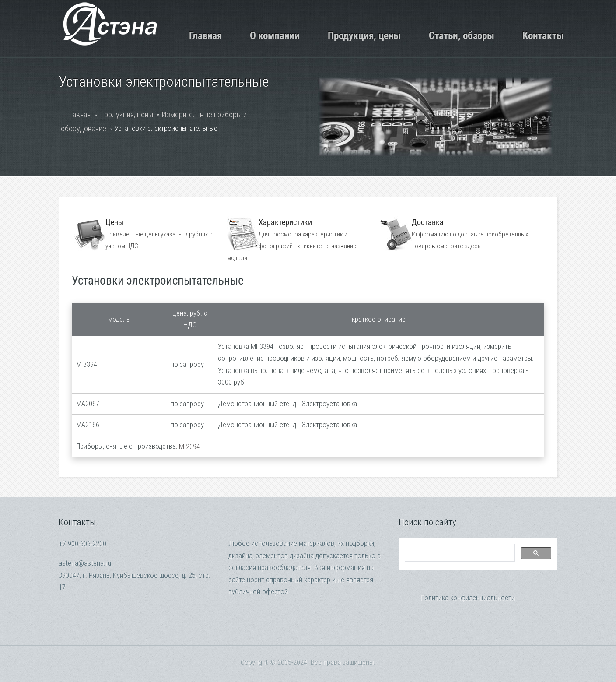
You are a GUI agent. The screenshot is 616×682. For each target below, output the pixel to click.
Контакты (543, 35)
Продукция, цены (364, 35)
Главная (205, 35)
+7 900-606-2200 (82, 544)
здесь (473, 246)
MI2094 (189, 447)
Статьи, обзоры (462, 35)
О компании (275, 35)
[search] (459, 553)
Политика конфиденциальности (468, 598)
